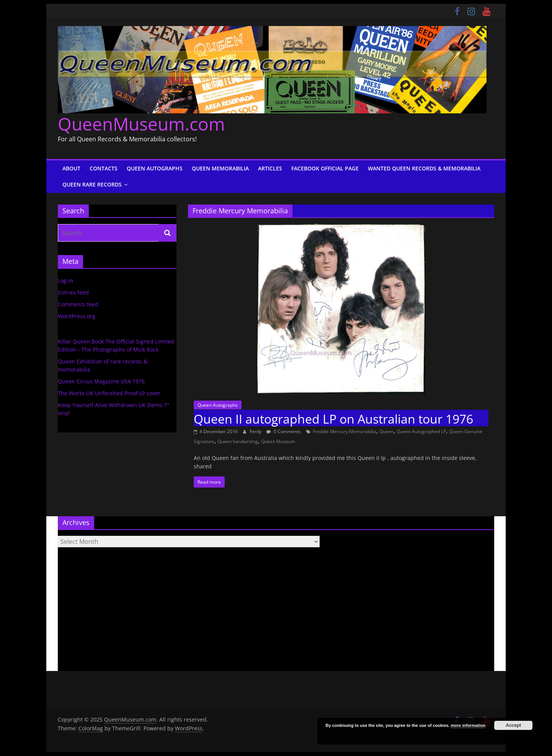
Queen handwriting (238, 441)
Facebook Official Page (325, 168)
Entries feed (73, 292)
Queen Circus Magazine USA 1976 (101, 381)
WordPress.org (77, 316)
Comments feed (78, 304)
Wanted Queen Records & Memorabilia (424, 168)
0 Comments (284, 431)
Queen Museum (278, 441)
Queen (386, 431)
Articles (270, 168)
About (71, 168)
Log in (65, 281)
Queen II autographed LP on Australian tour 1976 (333, 419)
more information (468, 725)
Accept (513, 725)
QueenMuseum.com (141, 124)
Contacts (104, 168)
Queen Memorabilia (220, 168)
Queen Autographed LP (421, 431)
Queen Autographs (155, 168)
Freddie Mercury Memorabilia (345, 431)
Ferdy (256, 431)
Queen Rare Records (92, 184)
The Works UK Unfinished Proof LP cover (109, 393)
